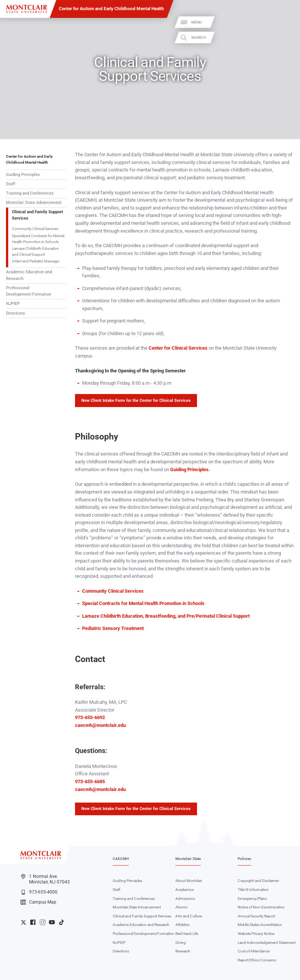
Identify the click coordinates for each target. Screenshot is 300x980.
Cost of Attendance (254, 951)
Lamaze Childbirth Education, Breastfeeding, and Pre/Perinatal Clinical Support (166, 616)
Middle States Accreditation (260, 925)
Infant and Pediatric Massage (35, 261)
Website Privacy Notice (256, 934)
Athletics (182, 925)
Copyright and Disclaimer (258, 881)
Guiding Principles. (190, 469)
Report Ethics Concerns (257, 960)
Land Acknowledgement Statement (267, 943)
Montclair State (188, 859)
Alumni (181, 907)
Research (183, 951)
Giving (181, 943)
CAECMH (121, 859)
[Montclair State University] (27, 9)
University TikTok (62, 922)
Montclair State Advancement (34, 203)
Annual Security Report (256, 916)
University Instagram (43, 922)
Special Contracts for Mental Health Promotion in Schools (143, 603)
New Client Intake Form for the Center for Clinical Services (136, 401)
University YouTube (52, 922)
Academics (185, 890)
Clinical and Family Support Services (37, 215)
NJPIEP (13, 304)
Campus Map (38, 902)
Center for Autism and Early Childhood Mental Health (112, 9)
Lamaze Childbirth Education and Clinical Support (35, 251)
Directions (15, 313)
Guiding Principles (23, 175)
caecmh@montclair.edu (100, 725)
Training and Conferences (30, 193)
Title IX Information (253, 890)
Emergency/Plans (252, 899)
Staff (11, 184)
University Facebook (33, 922)
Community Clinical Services (35, 229)
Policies (244, 859)
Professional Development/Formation (29, 291)
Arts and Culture (189, 916)
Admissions (185, 899)
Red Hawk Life (187, 934)
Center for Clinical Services (179, 348)
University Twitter (24, 922)
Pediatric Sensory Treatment (113, 628)
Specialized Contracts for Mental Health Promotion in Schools (38, 239)
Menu (286, 22)
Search (288, 37)
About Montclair (189, 881)
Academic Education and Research (29, 275)
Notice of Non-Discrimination (261, 907)
